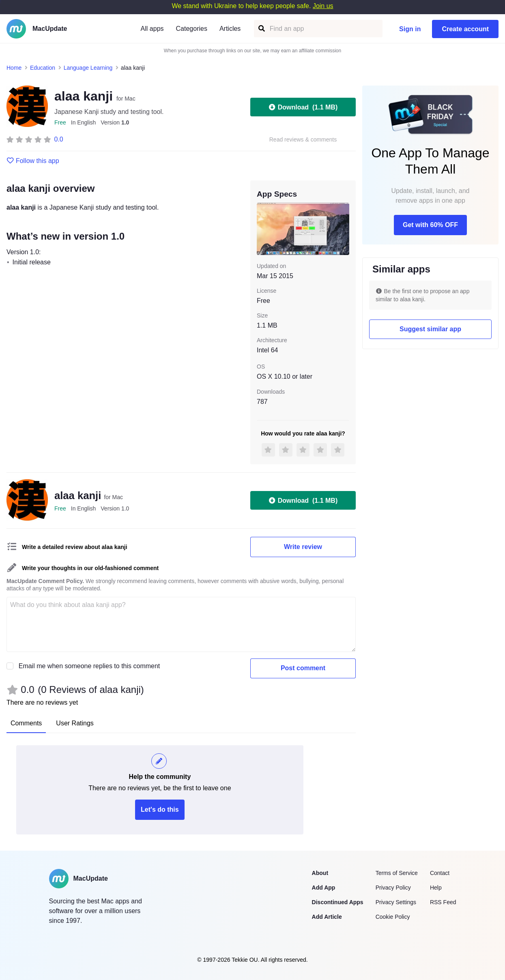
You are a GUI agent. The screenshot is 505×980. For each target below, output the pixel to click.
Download (303, 107)
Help (436, 888)
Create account (465, 29)
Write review (303, 547)
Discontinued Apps (338, 902)
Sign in (410, 29)
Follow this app (33, 161)
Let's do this (160, 810)
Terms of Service (397, 873)
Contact (440, 873)
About (320, 873)
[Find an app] (261, 29)
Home (14, 68)
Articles (230, 29)
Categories (192, 29)
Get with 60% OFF (430, 225)
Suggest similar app (430, 329)
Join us (323, 6)
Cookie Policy (393, 917)
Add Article (327, 917)
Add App (324, 888)
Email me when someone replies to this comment (89, 666)
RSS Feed (443, 902)
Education (43, 68)
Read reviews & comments (303, 140)
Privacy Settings (396, 902)
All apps (152, 29)
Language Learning (88, 68)
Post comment (303, 668)
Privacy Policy (393, 888)
